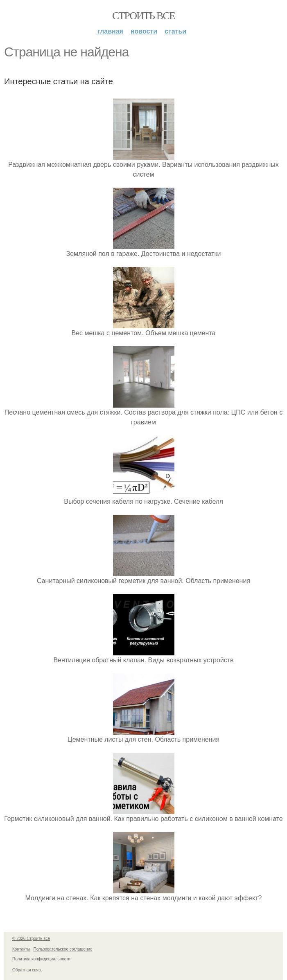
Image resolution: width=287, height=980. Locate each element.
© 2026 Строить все (31, 939)
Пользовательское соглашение (63, 949)
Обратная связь (27, 970)
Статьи (175, 31)
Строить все (143, 16)
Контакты (21, 949)
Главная (110, 31)
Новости (144, 31)
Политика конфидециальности (41, 959)
